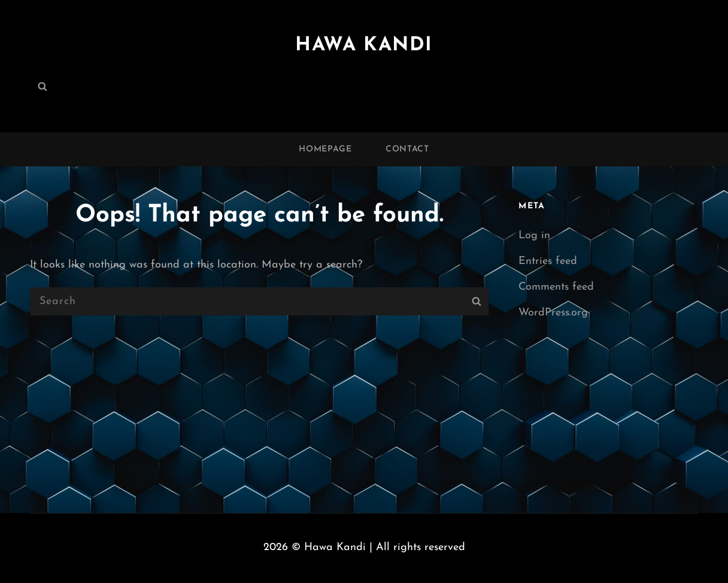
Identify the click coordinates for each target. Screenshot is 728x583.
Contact (407, 149)
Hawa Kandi (364, 45)
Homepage (325, 149)
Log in (534, 236)
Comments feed (556, 287)
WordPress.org (553, 313)
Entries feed (548, 261)
